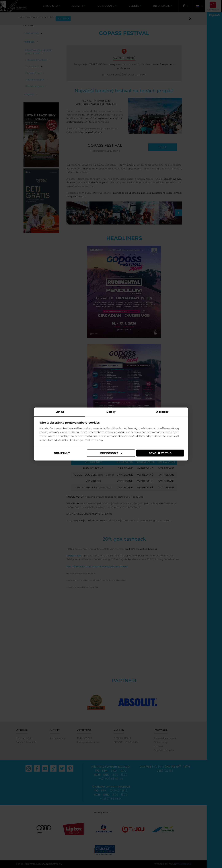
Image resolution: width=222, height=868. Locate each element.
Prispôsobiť (111, 453)
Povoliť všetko (160, 453)
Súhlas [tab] (60, 412)
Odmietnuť (62, 453)
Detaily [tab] (111, 412)
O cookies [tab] (162, 412)
